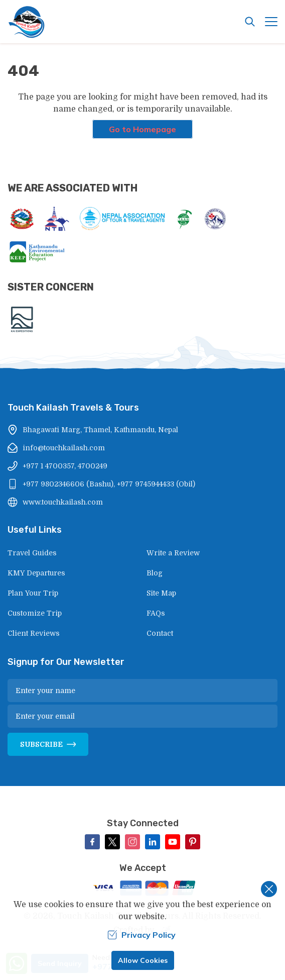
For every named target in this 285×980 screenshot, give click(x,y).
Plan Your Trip (33, 593)
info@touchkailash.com (64, 448)
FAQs (156, 613)
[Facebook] (92, 842)
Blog (155, 573)
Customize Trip (35, 613)
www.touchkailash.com (63, 502)
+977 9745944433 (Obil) (156, 484)
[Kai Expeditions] (22, 319)
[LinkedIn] (153, 842)
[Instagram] (132, 842)
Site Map (161, 593)
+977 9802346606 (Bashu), (69, 484)
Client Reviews (34, 633)
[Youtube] (173, 842)
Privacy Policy (141, 935)
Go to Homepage (143, 129)
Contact (160, 633)
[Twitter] (112, 842)
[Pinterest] (193, 842)
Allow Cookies (143, 960)
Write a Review (173, 553)
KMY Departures (36, 573)
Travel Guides (32, 553)
